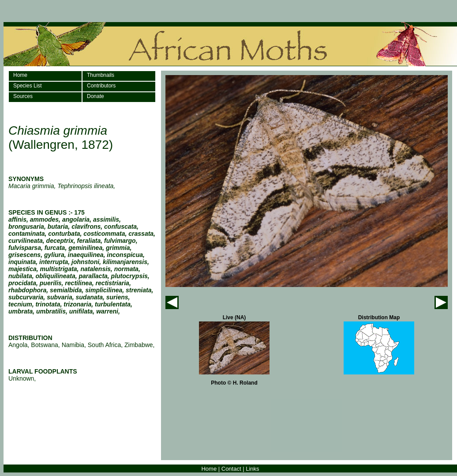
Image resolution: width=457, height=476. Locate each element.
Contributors (101, 86)
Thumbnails (101, 75)
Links (252, 469)
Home (20, 75)
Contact (231, 469)
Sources (23, 96)
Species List (28, 86)
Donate (96, 96)
